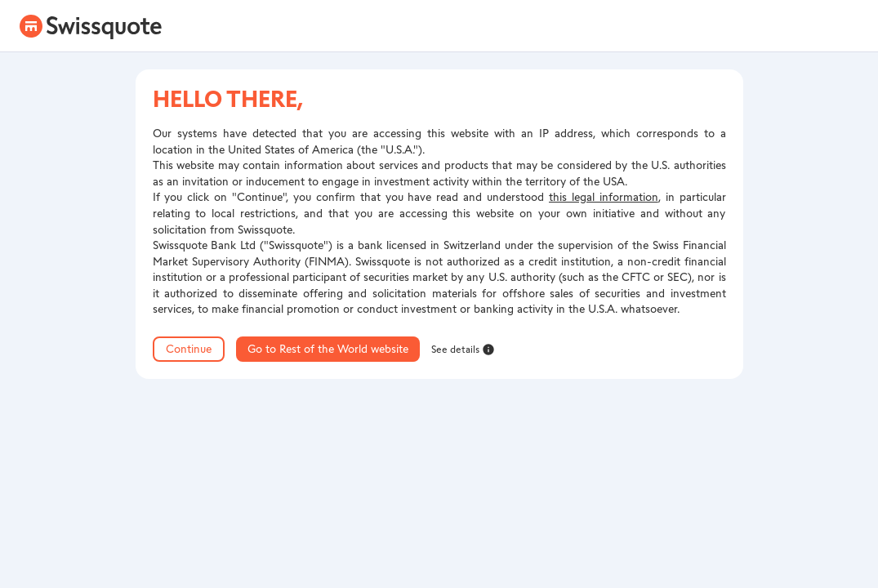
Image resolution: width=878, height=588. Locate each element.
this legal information (604, 197)
